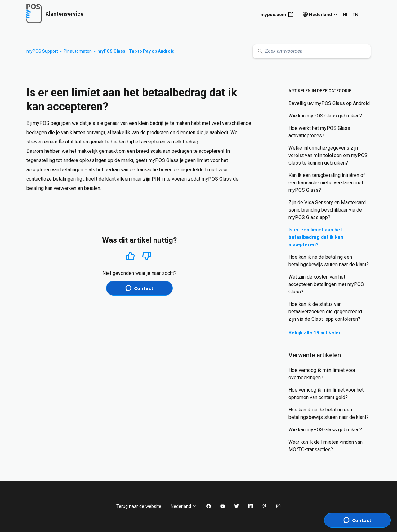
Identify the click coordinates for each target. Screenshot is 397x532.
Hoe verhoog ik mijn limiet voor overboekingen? (322, 374)
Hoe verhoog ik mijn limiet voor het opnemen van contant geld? (326, 394)
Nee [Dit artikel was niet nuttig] (147, 256)
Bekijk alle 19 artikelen (315, 333)
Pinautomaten (78, 51)
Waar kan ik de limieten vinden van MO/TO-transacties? (326, 446)
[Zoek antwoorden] (312, 51)
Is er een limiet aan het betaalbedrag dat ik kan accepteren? (316, 237)
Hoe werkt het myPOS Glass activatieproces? (319, 132)
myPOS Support (42, 51)
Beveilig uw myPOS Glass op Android (329, 103)
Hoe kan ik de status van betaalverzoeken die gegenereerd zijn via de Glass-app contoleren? (325, 312)
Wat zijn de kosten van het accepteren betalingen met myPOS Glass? (326, 284)
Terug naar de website (139, 506)
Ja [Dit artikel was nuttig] (130, 256)
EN (355, 15)
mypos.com (277, 15)
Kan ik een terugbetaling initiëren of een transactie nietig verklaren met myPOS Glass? (327, 183)
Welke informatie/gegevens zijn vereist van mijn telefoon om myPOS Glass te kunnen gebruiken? (328, 155)
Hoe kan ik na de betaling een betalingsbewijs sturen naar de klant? (329, 261)
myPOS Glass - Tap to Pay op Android (136, 51)
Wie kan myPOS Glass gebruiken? (325, 116)
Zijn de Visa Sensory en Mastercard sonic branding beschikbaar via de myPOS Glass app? (327, 210)
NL (346, 15)
